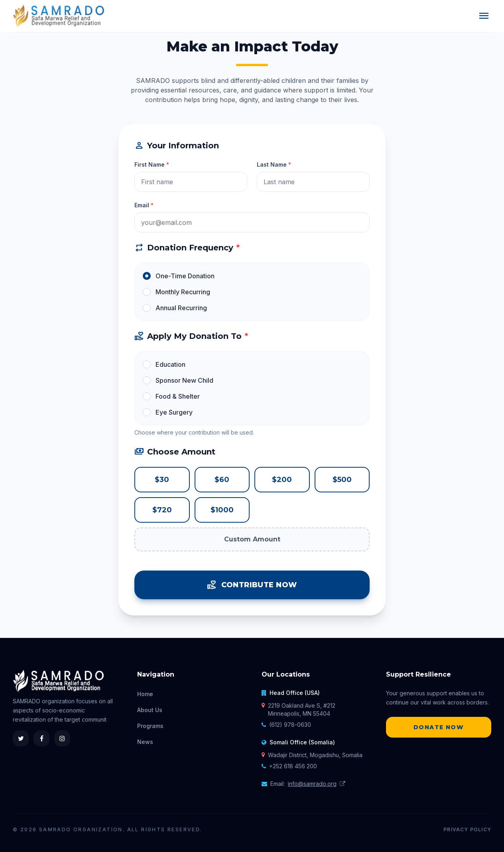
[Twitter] (21, 738)
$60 (222, 480)
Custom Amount (252, 539)
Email (144, 205)
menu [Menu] (484, 16)
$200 (282, 480)
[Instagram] (62, 738)
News (145, 742)
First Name (152, 164)
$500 (342, 480)
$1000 (222, 510)
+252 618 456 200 (293, 766)
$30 (162, 480)
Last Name (274, 164)
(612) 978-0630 (290, 725)
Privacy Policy (467, 829)
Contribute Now (252, 585)
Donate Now (439, 727)
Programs (150, 726)
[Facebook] (41, 738)
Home (145, 694)
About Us (150, 710)
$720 (162, 510)
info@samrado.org (312, 784)
